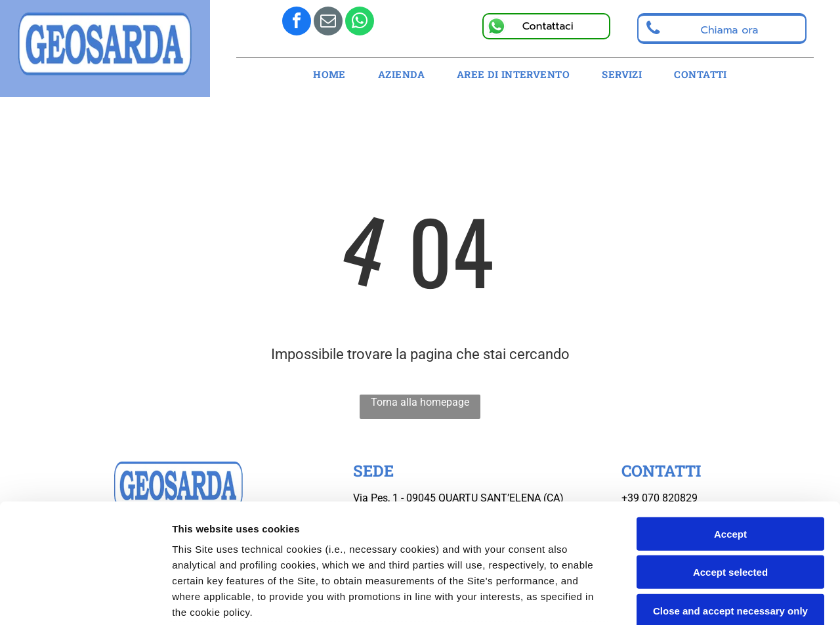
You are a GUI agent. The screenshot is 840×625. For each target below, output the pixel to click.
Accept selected (730, 461)
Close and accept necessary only (730, 499)
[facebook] (297, 23)
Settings (667, 599)
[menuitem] (334, 75)
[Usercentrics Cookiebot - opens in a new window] (85, 599)
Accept (730, 422)
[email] (328, 23)
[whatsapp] (360, 23)
